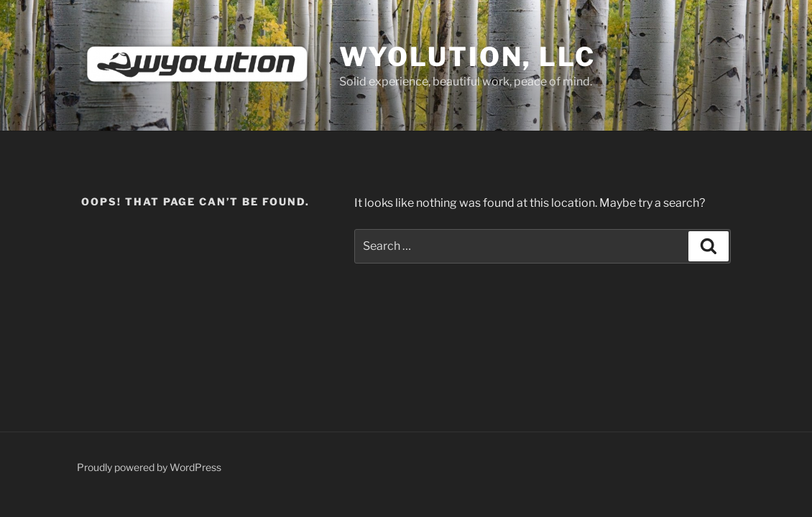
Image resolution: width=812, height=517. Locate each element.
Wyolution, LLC (467, 57)
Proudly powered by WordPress (149, 467)
